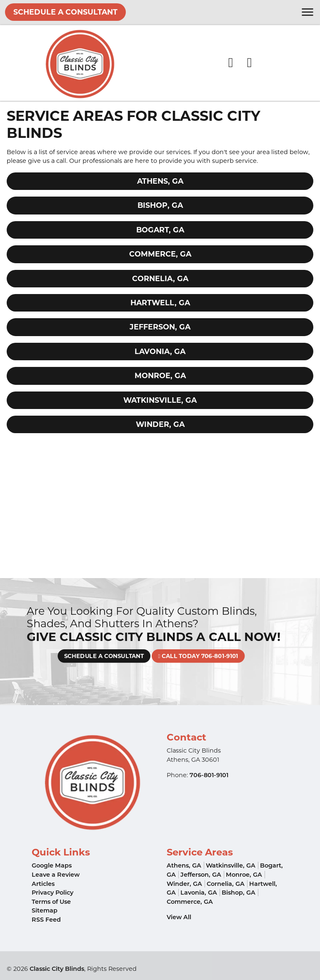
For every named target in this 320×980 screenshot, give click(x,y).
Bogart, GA (160, 230)
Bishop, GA (160, 205)
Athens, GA (160, 181)
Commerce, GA (160, 254)
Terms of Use (51, 902)
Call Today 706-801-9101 (185, 656)
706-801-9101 (209, 775)
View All (179, 917)
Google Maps (52, 865)
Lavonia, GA (160, 351)
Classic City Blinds (57, 969)
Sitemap (45, 910)
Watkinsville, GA (160, 400)
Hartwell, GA (160, 303)
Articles (43, 884)
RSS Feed (46, 920)
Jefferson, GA (160, 327)
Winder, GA (160, 424)
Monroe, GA (160, 375)
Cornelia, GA (160, 278)
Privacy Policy (52, 893)
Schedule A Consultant (65, 12)
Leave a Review (56, 875)
